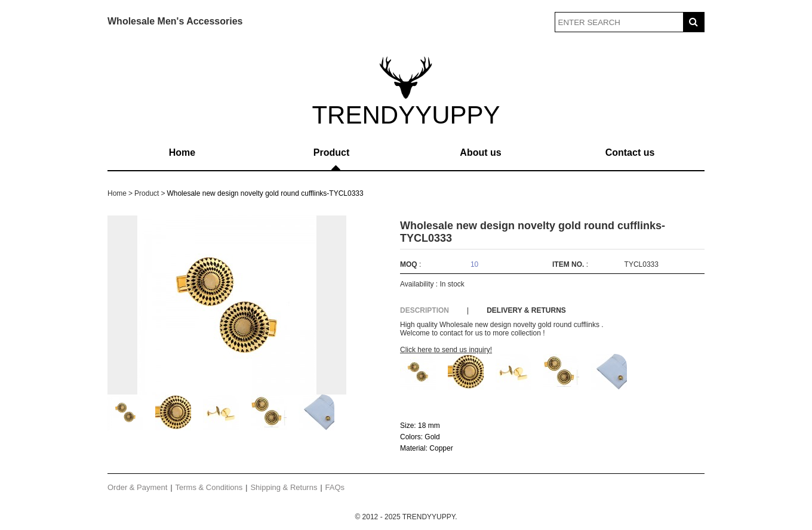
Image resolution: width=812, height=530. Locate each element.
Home (182, 152)
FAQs (335, 487)
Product (331, 152)
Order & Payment (137, 487)
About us (480, 152)
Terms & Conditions (209, 487)
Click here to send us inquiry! (446, 350)
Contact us (630, 152)
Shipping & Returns (284, 487)
